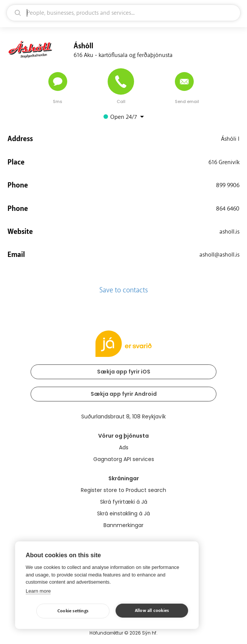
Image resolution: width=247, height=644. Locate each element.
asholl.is (229, 232)
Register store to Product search (123, 490)
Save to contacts (124, 290)
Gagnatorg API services (124, 459)
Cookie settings (73, 611)
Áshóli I (230, 139)
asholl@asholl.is (219, 255)
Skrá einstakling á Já (123, 513)
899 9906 (228, 185)
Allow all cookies (152, 611)
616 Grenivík (224, 162)
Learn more (38, 591)
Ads (124, 447)
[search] (123, 13)
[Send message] (58, 81)
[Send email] (184, 81)
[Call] (121, 81)
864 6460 (228, 209)
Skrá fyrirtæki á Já (124, 502)
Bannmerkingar (123, 525)
